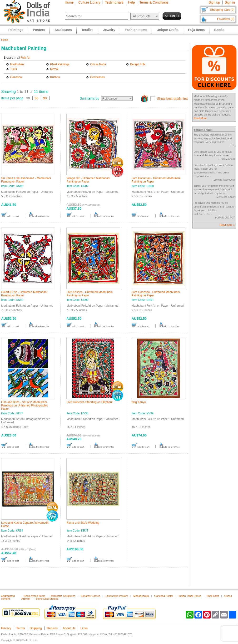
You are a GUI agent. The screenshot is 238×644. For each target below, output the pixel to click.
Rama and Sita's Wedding (83, 523)
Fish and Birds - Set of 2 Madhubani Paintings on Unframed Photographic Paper (25, 406)
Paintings (16, 30)
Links (84, 628)
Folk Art (25, 58)
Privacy (6, 628)
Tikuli (14, 69)
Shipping (36, 628)
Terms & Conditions (154, 2)
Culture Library (89, 2)
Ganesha (16, 77)
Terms (21, 628)
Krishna (55, 77)
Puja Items (196, 30)
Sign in (230, 2)
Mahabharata (141, 596)
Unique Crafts (168, 30)
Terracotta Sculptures (63, 596)
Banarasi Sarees (90, 596)
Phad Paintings (60, 64)
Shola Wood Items (35, 596)
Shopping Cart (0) (222, 10)
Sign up (214, 2)
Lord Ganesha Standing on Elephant (89, 402)
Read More (200, 118)
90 (45, 98)
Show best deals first (172, 99)
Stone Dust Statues (47, 599)
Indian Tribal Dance (190, 596)
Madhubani (17, 64)
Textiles (87, 30)
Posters (39, 30)
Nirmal (54, 69)
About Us (69, 628)
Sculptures (63, 30)
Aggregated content (8, 597)
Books (219, 30)
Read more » (227, 225)
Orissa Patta (98, 64)
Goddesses (97, 77)
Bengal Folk (138, 64)
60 (37, 98)
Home (69, 2)
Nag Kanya (139, 402)
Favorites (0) (226, 19)
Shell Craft (213, 596)
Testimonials (114, 2)
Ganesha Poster (164, 596)
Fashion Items (136, 30)
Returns (52, 628)
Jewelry (109, 30)
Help (131, 2)
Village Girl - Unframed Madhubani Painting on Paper (88, 180)
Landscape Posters (117, 596)
